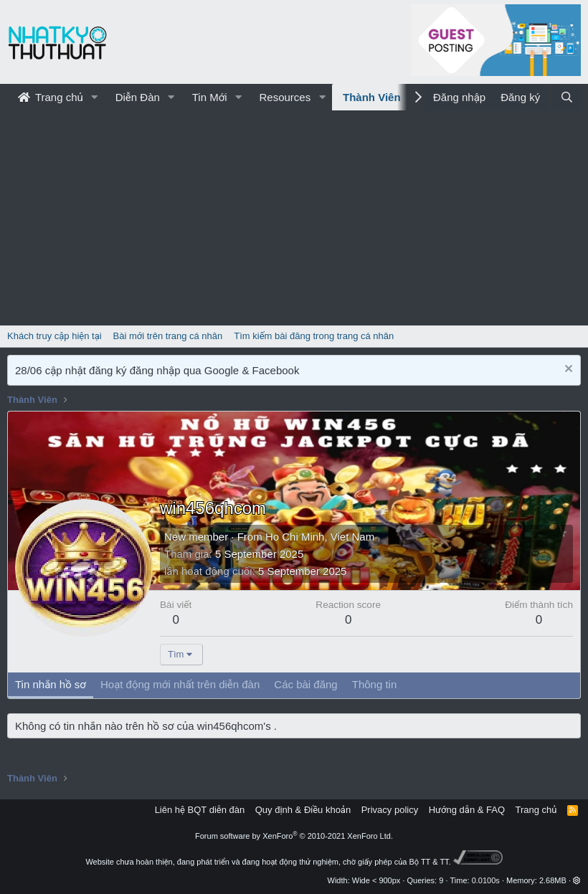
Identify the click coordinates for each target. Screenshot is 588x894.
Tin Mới (210, 97)
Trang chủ (51, 97)
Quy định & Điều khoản (303, 810)
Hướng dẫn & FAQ (467, 810)
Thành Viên (372, 97)
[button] (95, 97)
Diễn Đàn (138, 97)
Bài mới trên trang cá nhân (168, 336)
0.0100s (486, 880)
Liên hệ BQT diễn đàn (200, 810)
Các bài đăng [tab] (305, 684)
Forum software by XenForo (294, 836)
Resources (285, 97)
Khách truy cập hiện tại (54, 336)
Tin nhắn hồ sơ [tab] (51, 684)
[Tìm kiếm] (567, 97)
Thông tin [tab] (375, 684)
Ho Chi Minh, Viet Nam (320, 537)
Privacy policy (390, 810)
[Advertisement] (294, 218)
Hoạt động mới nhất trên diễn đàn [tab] (180, 684)
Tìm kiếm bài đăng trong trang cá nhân (314, 336)
